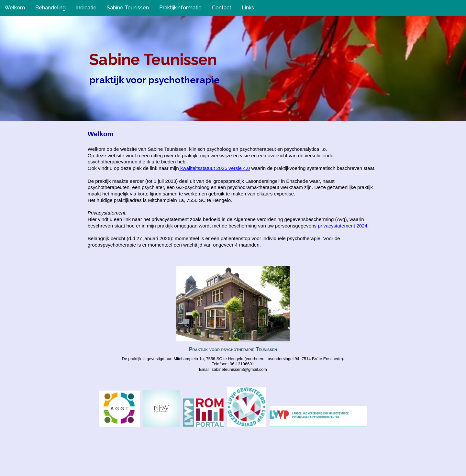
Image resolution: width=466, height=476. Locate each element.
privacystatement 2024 (343, 226)
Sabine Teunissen (153, 60)
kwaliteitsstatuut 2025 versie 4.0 (215, 168)
